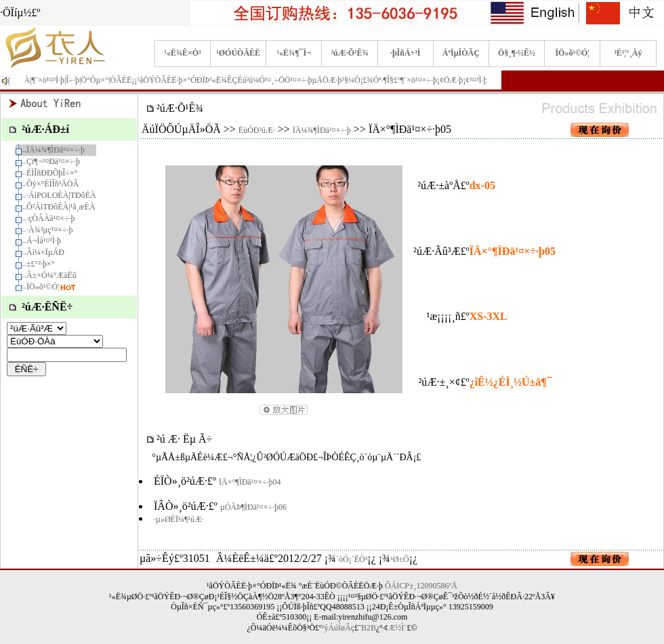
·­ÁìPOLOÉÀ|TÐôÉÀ (61, 195)
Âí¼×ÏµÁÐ (45, 252)
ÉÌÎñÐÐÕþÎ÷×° (52, 173)
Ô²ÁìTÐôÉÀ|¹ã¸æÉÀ (61, 207)
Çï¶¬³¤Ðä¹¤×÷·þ (53, 161)
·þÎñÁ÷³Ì (406, 53)
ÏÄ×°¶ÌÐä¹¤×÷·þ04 (250, 482)
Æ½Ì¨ (398, 628)
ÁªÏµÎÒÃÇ (461, 53)
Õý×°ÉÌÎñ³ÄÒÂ (53, 184)
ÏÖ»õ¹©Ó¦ (572, 53)
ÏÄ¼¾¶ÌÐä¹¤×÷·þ (56, 150)
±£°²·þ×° (41, 264)
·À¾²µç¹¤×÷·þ (49, 230)
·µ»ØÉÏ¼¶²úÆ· (179, 519)
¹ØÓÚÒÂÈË (238, 53)
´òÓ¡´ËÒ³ (352, 559)
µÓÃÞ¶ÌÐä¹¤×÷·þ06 (253, 507)
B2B (369, 628)
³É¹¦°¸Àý (628, 53)
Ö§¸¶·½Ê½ (517, 53)
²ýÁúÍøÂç (338, 628)
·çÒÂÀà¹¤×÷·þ (51, 218)
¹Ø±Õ (400, 559)
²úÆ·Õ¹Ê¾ (349, 53)
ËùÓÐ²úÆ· (257, 130)
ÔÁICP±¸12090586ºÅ (421, 586)
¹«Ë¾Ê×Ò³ (182, 53)
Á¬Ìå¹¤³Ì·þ (44, 241)
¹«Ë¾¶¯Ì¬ (294, 53)
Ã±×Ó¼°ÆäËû (51, 275)
